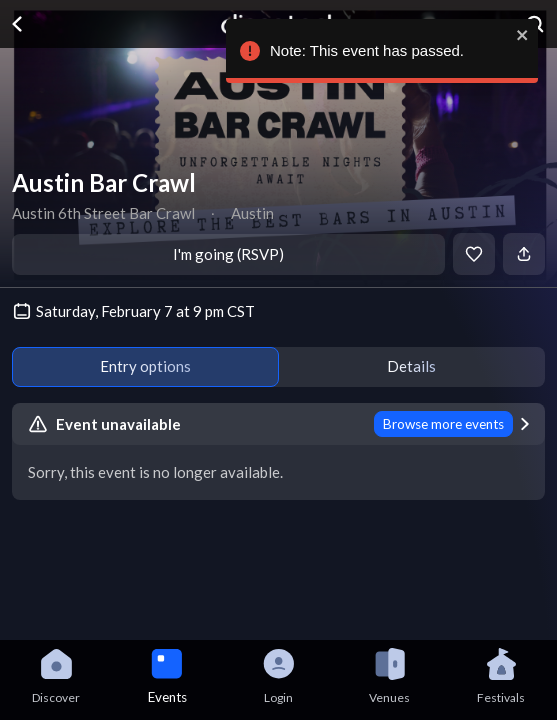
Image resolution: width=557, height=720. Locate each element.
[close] (518, 35)
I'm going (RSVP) (228, 254)
